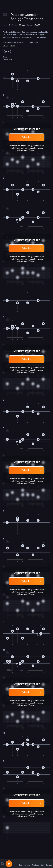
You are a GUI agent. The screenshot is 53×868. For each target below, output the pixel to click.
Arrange (27, 864)
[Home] (11, 4)
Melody (6, 46)
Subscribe (26, 137)
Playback (35, 864)
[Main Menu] (49, 4)
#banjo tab (7, 59)
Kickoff (12, 46)
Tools (42, 864)
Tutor (21, 864)
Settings (49, 864)
